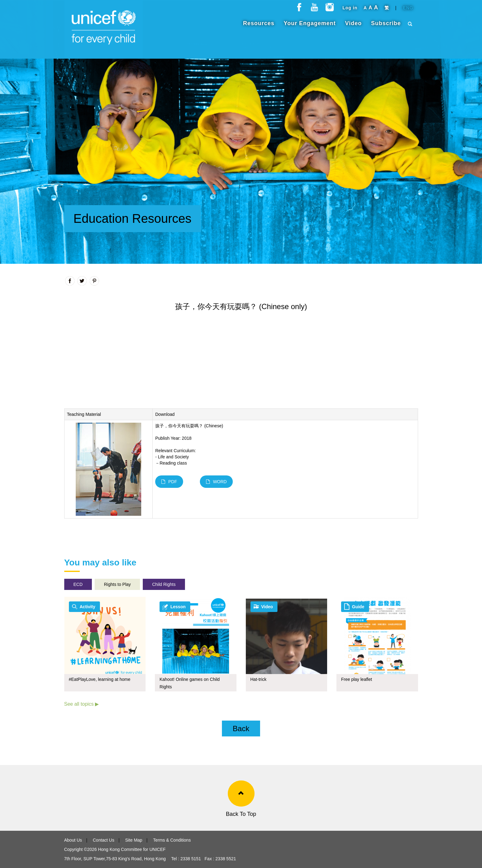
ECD (78, 584)
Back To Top (241, 814)
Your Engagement (310, 26)
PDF (169, 482)
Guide (358, 607)
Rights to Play (117, 584)
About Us (73, 840)
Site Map (134, 840)
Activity (88, 607)
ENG (408, 11)
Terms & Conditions (172, 840)
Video (354, 26)
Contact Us (104, 840)
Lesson (178, 607)
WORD (216, 482)
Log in (350, 11)
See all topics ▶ (82, 704)
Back (241, 729)
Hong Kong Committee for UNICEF (131, 849)
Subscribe (386, 26)
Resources (259, 26)
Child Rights (164, 584)
